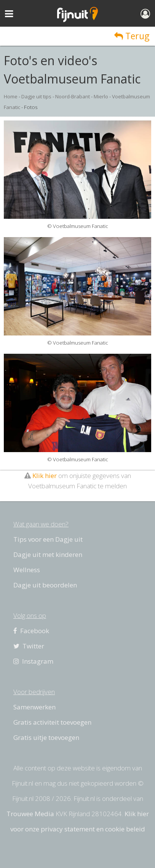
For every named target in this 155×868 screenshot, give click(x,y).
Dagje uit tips (36, 96)
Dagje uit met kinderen (48, 554)
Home (11, 96)
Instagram (33, 661)
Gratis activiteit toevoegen (52, 722)
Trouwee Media (30, 814)
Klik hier (45, 476)
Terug (132, 36)
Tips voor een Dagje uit (48, 539)
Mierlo (101, 96)
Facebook (31, 631)
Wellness (27, 570)
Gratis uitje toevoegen (46, 737)
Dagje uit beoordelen (45, 585)
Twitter (29, 646)
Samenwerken (34, 707)
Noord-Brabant (73, 96)
